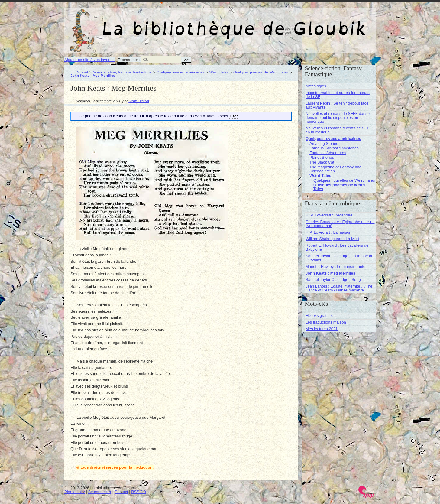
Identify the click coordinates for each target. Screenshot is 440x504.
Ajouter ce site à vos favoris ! (89, 60)
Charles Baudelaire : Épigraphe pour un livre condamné (340, 224)
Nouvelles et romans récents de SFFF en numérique (339, 130)
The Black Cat (322, 162)
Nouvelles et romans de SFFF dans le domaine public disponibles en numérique (338, 117)
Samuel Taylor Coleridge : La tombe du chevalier (340, 258)
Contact (121, 492)
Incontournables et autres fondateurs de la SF (338, 95)
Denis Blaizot (139, 101)
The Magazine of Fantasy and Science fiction (335, 169)
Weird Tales (219, 72)
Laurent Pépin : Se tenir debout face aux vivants (337, 105)
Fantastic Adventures (328, 153)
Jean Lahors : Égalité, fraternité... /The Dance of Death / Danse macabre (339, 288)
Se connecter (100, 492)
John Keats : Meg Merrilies (330, 273)
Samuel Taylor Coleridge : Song (333, 280)
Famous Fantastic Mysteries (334, 148)
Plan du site (75, 492)
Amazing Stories (324, 143)
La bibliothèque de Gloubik (284, 24)
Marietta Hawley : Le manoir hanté (335, 267)
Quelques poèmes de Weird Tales (261, 72)
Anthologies (316, 86)
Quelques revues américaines (180, 72)
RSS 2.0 (138, 492)
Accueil (82, 72)
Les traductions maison (326, 322)
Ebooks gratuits (319, 315)
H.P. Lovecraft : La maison (328, 232)
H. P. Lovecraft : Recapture (329, 215)
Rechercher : (129, 60)
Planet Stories (322, 157)
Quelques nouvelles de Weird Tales (344, 180)
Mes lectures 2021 (322, 329)
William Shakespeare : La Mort (332, 239)
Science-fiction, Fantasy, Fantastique (122, 72)
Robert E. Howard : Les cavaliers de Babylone (337, 247)
